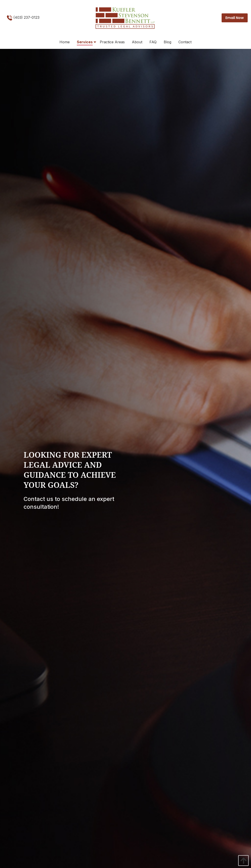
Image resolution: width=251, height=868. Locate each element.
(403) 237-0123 (23, 18)
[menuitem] (65, 42)
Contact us (38, 499)
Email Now (235, 18)
